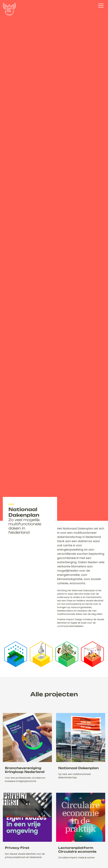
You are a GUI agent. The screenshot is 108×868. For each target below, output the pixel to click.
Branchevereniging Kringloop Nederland (25, 770)
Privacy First (17, 848)
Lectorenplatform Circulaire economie (77, 850)
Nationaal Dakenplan (78, 768)
